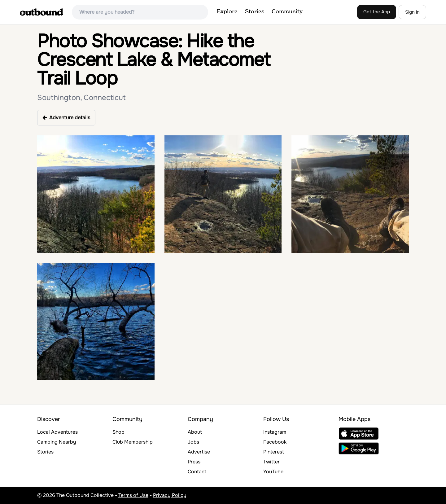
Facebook (275, 442)
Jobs (193, 442)
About (195, 432)
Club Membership (133, 442)
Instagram (275, 432)
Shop (118, 432)
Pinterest (274, 452)
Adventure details (66, 118)
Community (287, 12)
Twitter (271, 462)
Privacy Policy (170, 495)
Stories (255, 12)
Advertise (199, 452)
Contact (197, 472)
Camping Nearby (57, 442)
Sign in (412, 12)
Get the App (377, 12)
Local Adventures (57, 432)
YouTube (273, 472)
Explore (227, 12)
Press (194, 462)
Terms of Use (133, 495)
